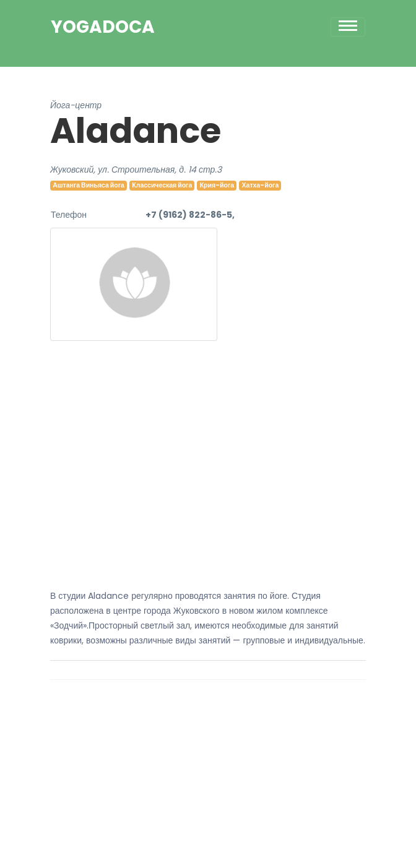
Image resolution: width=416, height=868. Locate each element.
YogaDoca (103, 27)
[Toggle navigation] (348, 27)
